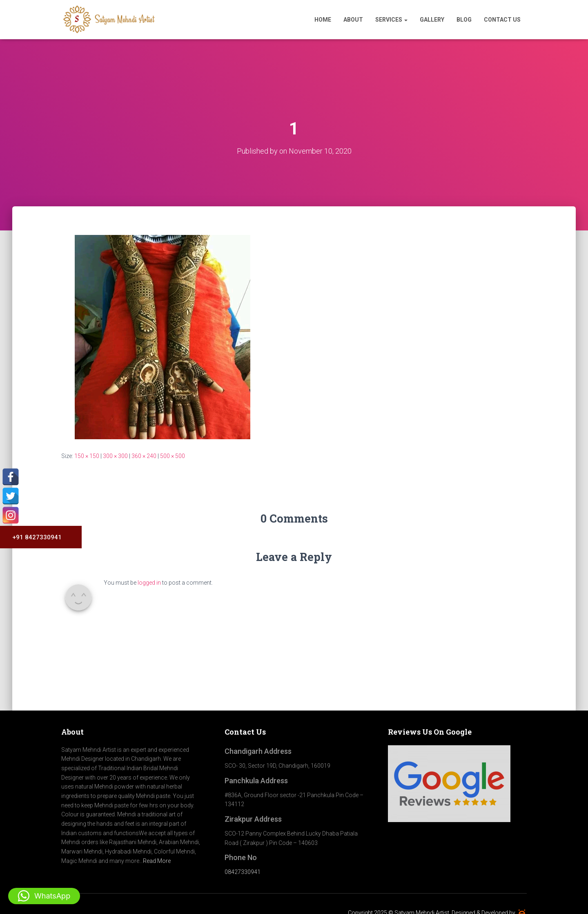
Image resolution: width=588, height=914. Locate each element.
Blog (464, 20)
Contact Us (502, 20)
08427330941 (243, 872)
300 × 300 (115, 456)
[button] (44, 896)
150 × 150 (87, 456)
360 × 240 (144, 456)
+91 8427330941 (34, 537)
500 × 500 (173, 456)
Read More (157, 861)
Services (391, 20)
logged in (149, 583)
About (353, 20)
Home (323, 20)
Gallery (432, 20)
